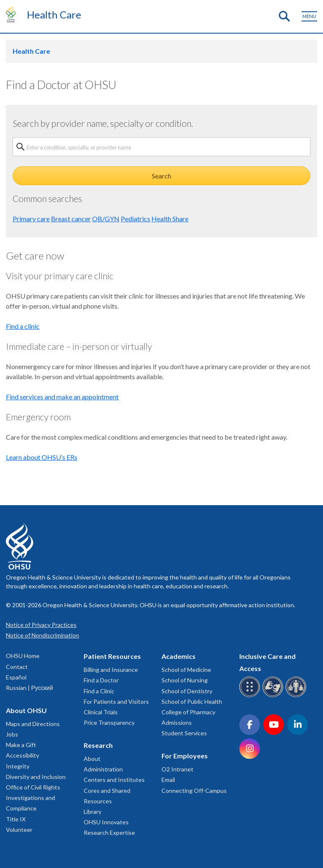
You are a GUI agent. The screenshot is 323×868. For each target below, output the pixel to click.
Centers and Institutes (114, 780)
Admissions (177, 722)
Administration (103, 769)
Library (93, 812)
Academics (179, 656)
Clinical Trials (101, 712)
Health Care (54, 14)
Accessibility (23, 755)
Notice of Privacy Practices (41, 625)
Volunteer (19, 830)
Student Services (184, 733)
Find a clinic (23, 326)
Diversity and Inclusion (36, 777)
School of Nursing (185, 680)
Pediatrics (135, 219)
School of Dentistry (187, 691)
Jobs (12, 734)
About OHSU (26, 710)
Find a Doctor (101, 680)
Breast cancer (71, 219)
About (92, 759)
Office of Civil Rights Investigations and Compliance (33, 798)
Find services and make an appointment (62, 397)
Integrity (18, 766)
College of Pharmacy (188, 712)
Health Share (170, 219)
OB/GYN (106, 219)
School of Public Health (192, 701)
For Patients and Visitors (116, 701)
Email (168, 780)
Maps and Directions (33, 724)
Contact (17, 667)
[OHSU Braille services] (251, 696)
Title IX (16, 819)
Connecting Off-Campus (194, 791)
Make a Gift (21, 745)
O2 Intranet (177, 769)
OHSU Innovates (106, 822)
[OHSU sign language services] (274, 696)
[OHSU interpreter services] (297, 696)
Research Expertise (109, 833)
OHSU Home (23, 656)
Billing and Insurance (111, 670)
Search (161, 176)
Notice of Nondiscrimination (42, 635)
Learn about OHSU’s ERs (42, 457)
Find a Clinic (99, 691)
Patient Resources (112, 656)
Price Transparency (109, 722)
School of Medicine (186, 670)
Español (16, 677)
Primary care (31, 219)
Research (98, 745)
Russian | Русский (29, 688)
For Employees (185, 756)
